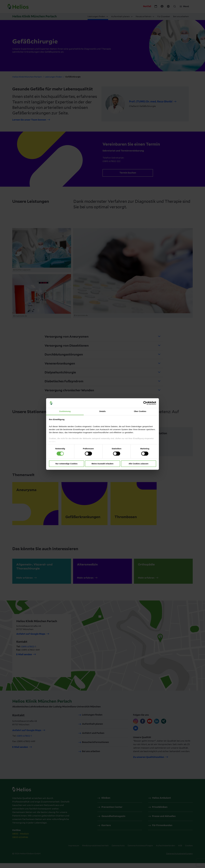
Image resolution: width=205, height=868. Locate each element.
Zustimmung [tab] (65, 411)
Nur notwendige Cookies (67, 464)
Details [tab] (102, 411)
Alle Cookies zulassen (139, 464)
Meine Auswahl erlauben (103, 464)
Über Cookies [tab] (140, 411)
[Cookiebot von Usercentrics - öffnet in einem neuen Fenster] (145, 403)
